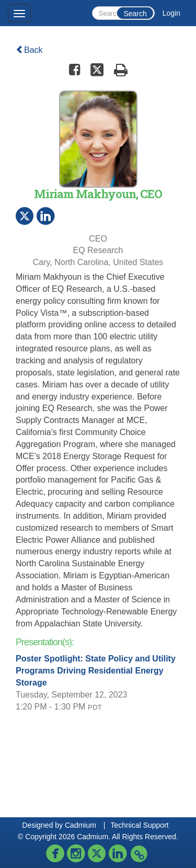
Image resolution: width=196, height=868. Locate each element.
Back (29, 50)
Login (171, 13)
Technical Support (139, 825)
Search (135, 14)
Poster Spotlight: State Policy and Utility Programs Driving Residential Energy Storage (96, 671)
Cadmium (80, 825)
